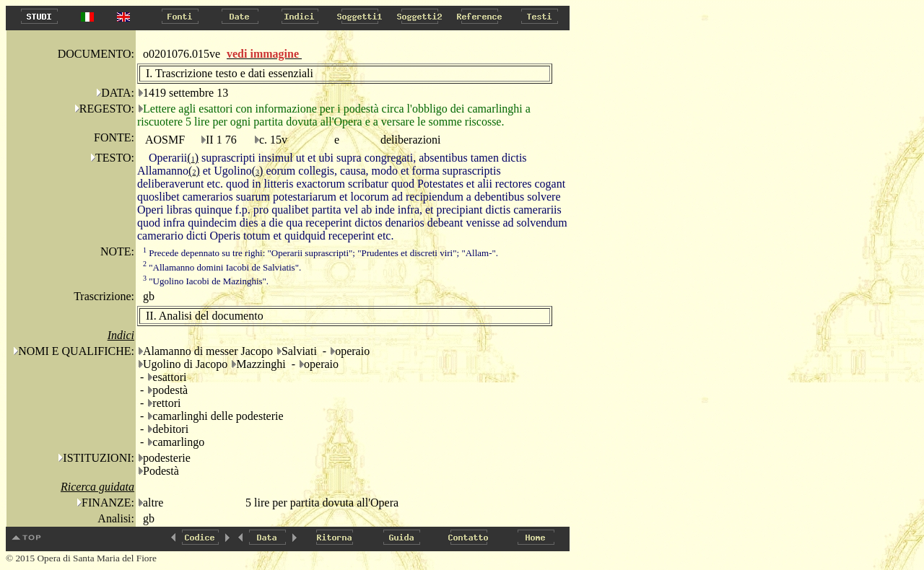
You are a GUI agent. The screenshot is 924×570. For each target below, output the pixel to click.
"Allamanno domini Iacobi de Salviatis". (222, 267)
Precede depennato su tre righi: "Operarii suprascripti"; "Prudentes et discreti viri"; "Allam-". (321, 253)
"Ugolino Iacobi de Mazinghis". (206, 281)
